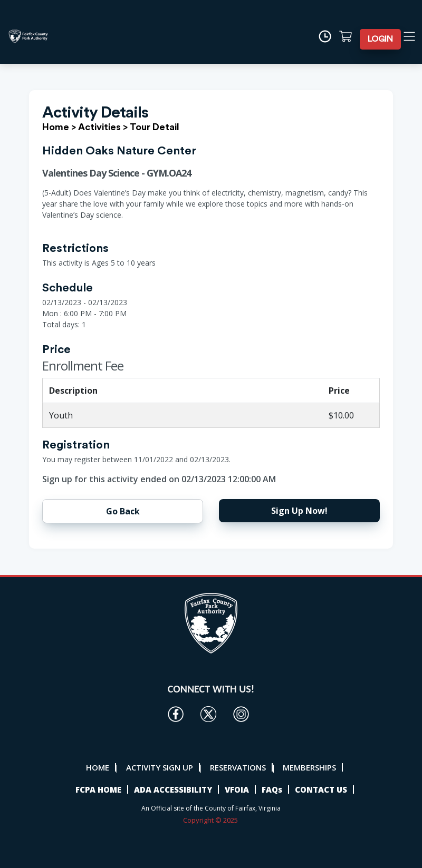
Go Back (123, 511)
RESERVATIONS (238, 767)
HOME (98, 767)
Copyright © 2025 (211, 820)
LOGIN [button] (380, 39)
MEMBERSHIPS (309, 767)
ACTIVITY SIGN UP (160, 767)
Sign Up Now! (299, 511)
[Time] (328, 36)
